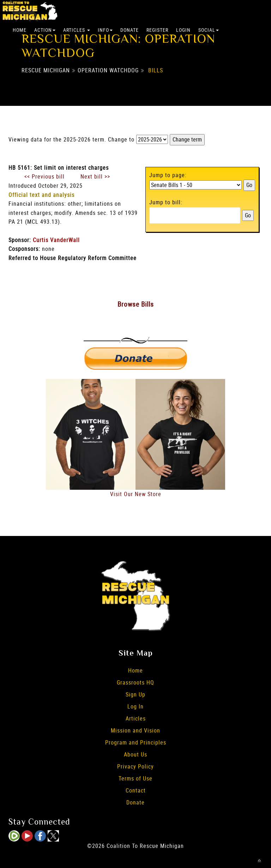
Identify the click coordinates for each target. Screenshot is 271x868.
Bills (156, 70)
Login (183, 30)
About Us (135, 754)
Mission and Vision (135, 730)
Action (45, 30)
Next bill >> (95, 176)
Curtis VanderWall (56, 240)
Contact (136, 790)
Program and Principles (136, 742)
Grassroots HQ (135, 682)
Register (157, 30)
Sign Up (135, 694)
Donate (130, 30)
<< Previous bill (44, 176)
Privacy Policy (135, 766)
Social (209, 30)
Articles (77, 30)
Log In (135, 706)
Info (105, 30)
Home (20, 30)
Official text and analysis (41, 195)
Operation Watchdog (108, 70)
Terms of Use (135, 778)
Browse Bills (136, 304)
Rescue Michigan (46, 70)
